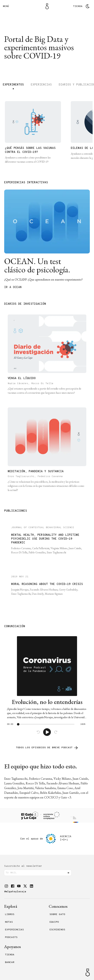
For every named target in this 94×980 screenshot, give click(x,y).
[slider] (18, 724)
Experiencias (41, 85)
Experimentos (13, 85)
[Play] (47, 732)
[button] (6, 886)
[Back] (38, 732)
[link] (47, 686)
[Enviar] (68, 873)
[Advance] (56, 732)
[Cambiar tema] (88, 6)
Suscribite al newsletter (23, 866)
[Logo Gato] (47, 6)
